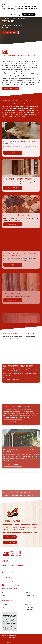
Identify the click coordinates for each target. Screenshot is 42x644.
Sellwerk (12, 643)
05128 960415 (9, 578)
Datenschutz (13, 635)
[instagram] (3, 561)
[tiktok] (7, 561)
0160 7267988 (9, 581)
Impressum (5, 635)
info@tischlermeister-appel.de (14, 585)
